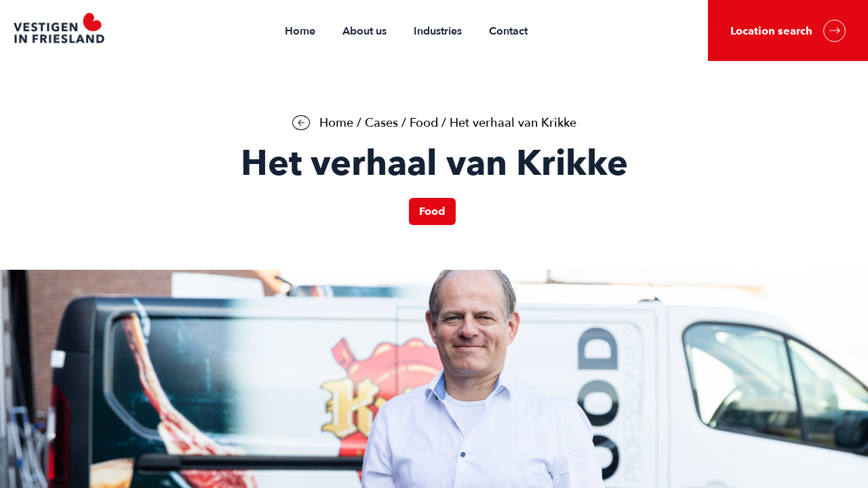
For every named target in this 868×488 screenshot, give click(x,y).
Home (300, 31)
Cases (381, 123)
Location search (788, 31)
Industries (438, 31)
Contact (508, 31)
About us (364, 31)
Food (424, 123)
